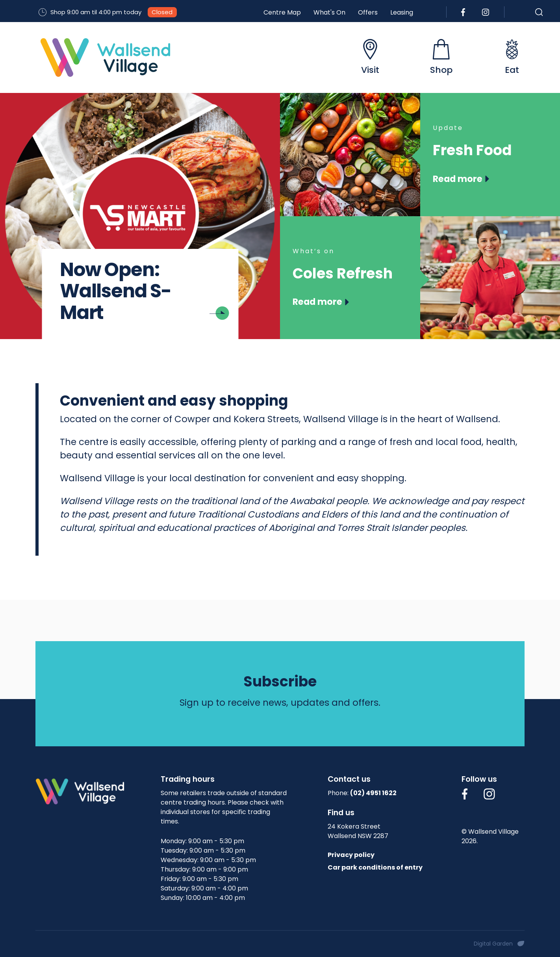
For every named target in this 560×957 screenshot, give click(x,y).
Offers (368, 12)
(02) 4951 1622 (373, 793)
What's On (329, 12)
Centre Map (282, 12)
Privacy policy (351, 855)
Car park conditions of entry (375, 867)
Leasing (402, 12)
